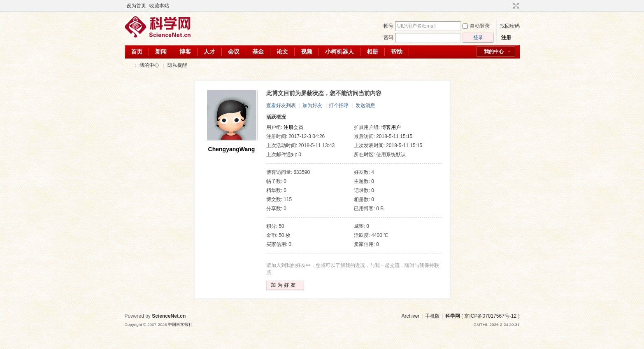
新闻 (161, 52)
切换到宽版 (515, 6)
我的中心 (494, 52)
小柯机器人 (339, 52)
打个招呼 (339, 105)
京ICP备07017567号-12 (490, 316)
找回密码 (510, 26)
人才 (209, 52)
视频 (307, 52)
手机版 (432, 316)
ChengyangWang (232, 149)
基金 (258, 52)
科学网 (128, 65)
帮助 (397, 52)
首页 (137, 52)
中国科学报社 (180, 324)
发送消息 (365, 105)
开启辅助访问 (508, 6)
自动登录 (476, 26)
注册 (506, 37)
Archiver (410, 316)
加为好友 (312, 105)
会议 (234, 52)
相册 (372, 52)
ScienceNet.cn (169, 316)
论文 (282, 52)
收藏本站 (159, 6)
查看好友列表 (281, 105)
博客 (185, 52)
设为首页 (136, 6)
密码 (388, 37)
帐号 (388, 26)
